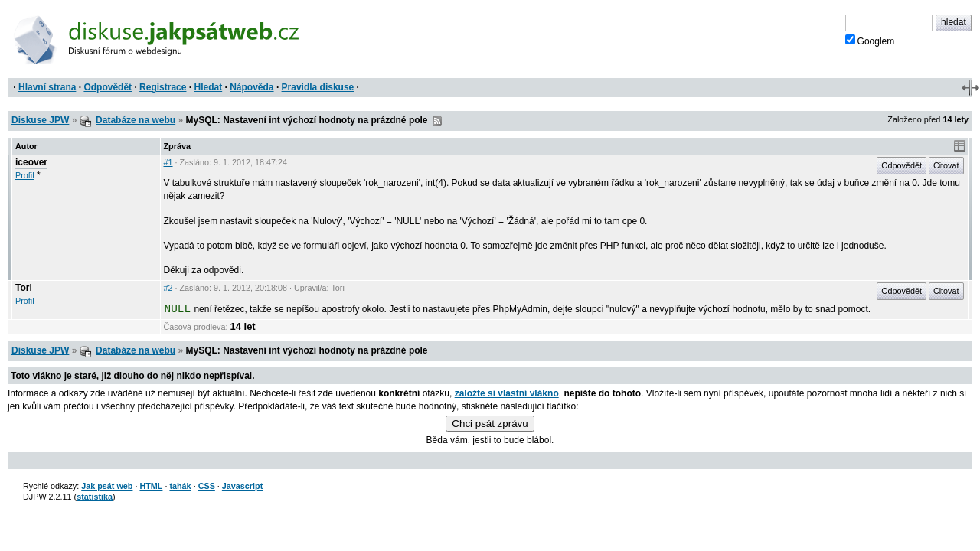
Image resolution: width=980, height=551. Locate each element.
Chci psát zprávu (490, 424)
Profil (25, 175)
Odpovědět (108, 87)
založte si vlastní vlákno (507, 393)
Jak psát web (107, 486)
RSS (437, 121)
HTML (151, 486)
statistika (95, 497)
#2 (168, 288)
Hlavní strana (47, 87)
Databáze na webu (136, 120)
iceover (31, 162)
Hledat (208, 87)
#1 (168, 162)
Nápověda (252, 87)
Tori (24, 288)
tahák (180, 486)
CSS (207, 486)
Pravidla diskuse (318, 87)
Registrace (163, 87)
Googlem (870, 41)
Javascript (242, 486)
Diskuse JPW (40, 120)
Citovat (946, 165)
